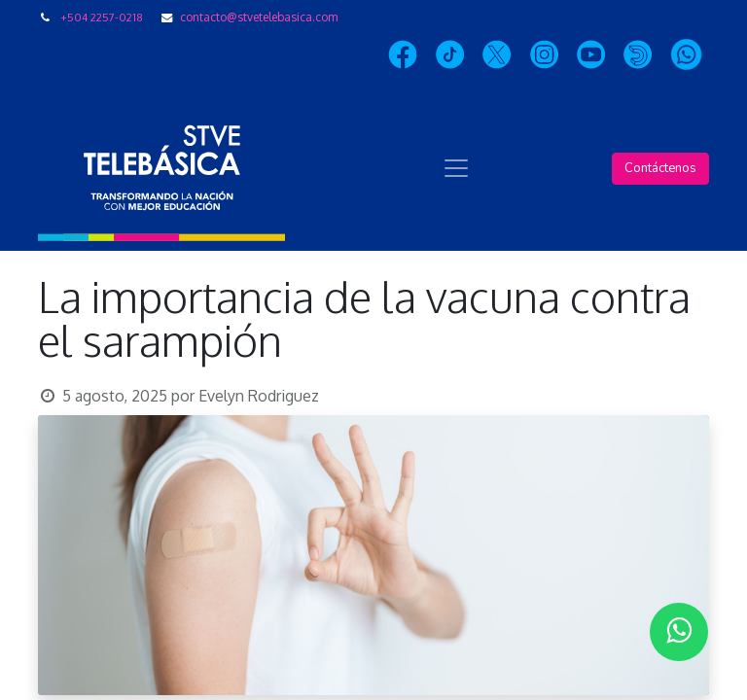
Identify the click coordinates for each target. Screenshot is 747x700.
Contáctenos (660, 168)
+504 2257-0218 (102, 17)
